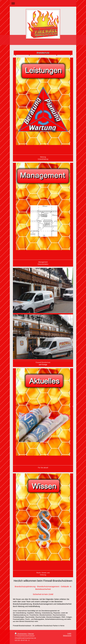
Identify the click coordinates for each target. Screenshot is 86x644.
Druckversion (21, 634)
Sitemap (31, 634)
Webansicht (67, 636)
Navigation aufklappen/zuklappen (43, 3)
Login (69, 633)
